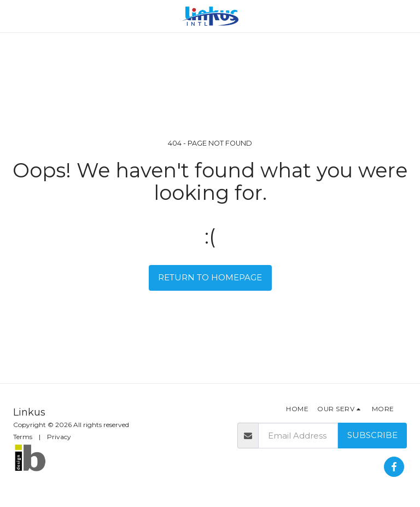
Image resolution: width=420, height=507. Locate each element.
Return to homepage (210, 277)
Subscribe (372, 435)
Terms (23, 437)
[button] (12, 16)
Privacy (59, 437)
